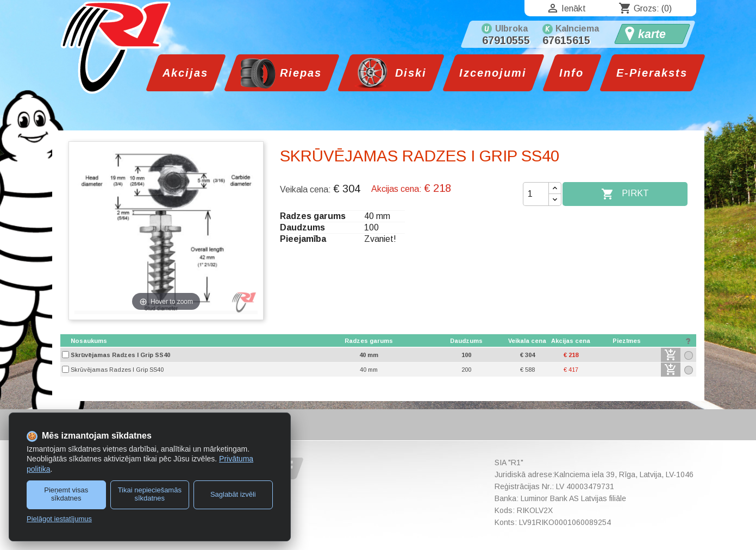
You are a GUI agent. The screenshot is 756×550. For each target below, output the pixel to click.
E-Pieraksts (652, 73)
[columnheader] (190, 341)
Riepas (299, 73)
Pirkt (625, 194)
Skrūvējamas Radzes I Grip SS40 (120, 355)
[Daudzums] (536, 194)
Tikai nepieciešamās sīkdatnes (150, 494)
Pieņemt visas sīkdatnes (66, 494)
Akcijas (185, 73)
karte (652, 34)
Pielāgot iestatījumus (59, 519)
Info (571, 73)
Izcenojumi (493, 73)
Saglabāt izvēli (233, 494)
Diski (409, 73)
